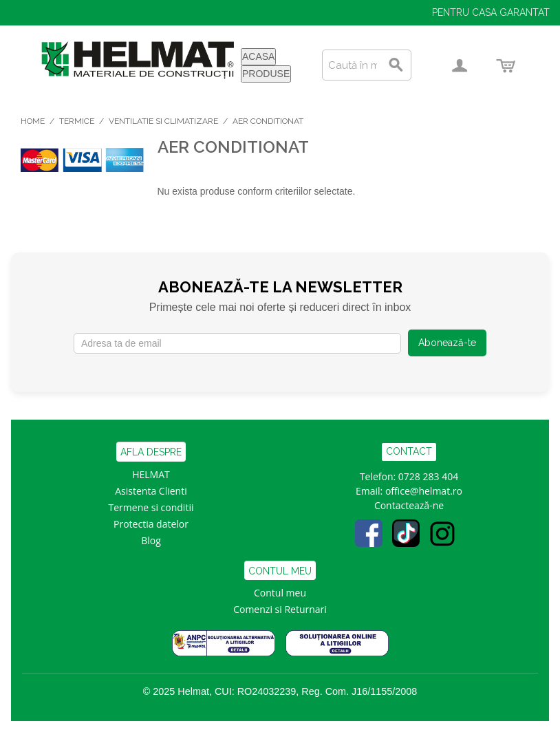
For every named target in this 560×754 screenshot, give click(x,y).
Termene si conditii (151, 507)
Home (33, 121)
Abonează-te (447, 343)
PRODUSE (266, 74)
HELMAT (151, 474)
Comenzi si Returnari (280, 609)
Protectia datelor (151, 524)
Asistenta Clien (148, 491)
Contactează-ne (409, 505)
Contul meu (280, 593)
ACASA (258, 56)
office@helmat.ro (424, 491)
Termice (77, 121)
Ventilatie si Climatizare (163, 121)
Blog (151, 540)
